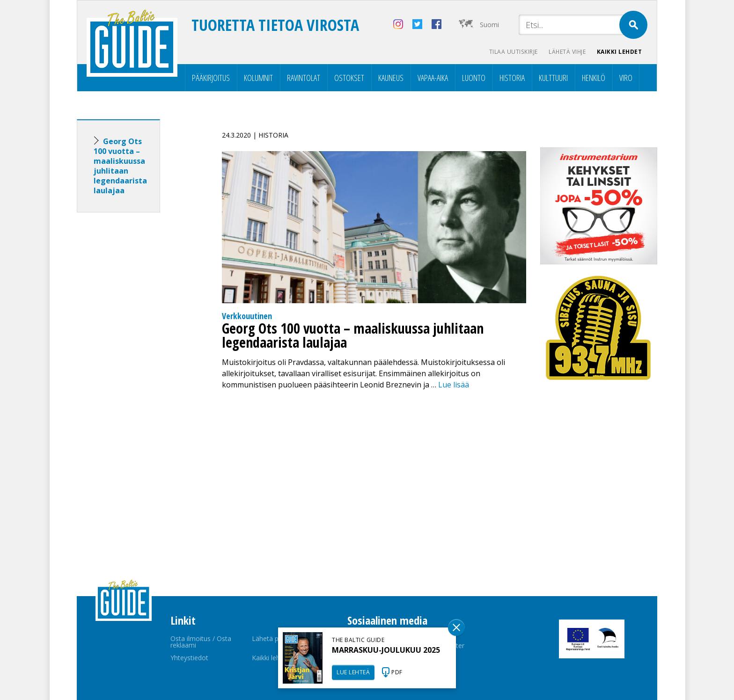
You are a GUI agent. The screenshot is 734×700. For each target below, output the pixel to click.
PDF (397, 672)
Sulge (456, 627)
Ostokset (349, 78)
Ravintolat (304, 78)
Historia (512, 78)
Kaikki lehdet (620, 52)
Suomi (489, 25)
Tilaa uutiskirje (512, 52)
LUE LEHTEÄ (353, 672)
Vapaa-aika (433, 78)
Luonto (474, 78)
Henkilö (594, 78)
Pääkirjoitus (211, 78)
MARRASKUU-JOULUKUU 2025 (386, 650)
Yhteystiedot (189, 658)
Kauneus (391, 78)
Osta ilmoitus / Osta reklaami (201, 642)
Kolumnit (258, 78)
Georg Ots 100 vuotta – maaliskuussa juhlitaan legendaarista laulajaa (120, 166)
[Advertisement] (135, 367)
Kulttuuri (553, 78)
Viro (626, 78)
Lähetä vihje (567, 52)
